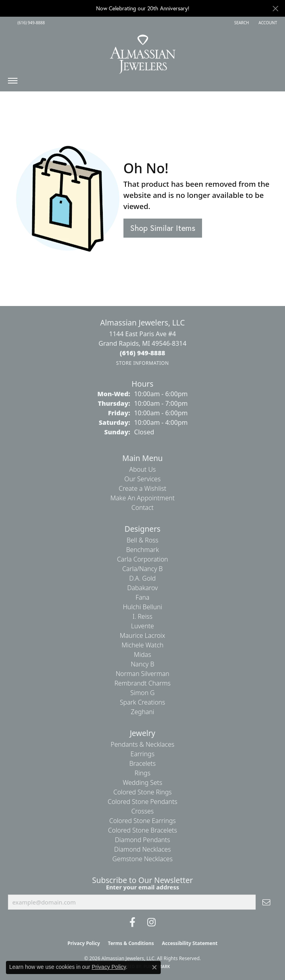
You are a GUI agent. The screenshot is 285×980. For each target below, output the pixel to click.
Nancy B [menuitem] (142, 664)
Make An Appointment (142, 498)
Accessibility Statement (190, 943)
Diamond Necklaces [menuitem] (143, 849)
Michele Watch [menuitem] (142, 645)
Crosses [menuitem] (143, 811)
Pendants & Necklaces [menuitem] (142, 744)
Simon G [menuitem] (142, 693)
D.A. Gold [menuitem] (143, 578)
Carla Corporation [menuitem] (143, 559)
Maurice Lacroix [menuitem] (142, 635)
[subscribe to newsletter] (266, 902)
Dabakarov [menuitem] (142, 588)
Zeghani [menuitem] (143, 712)
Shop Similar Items (163, 228)
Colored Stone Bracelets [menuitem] (142, 830)
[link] (30, 23)
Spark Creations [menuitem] (142, 702)
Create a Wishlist (142, 488)
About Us (143, 469)
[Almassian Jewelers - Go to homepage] (143, 51)
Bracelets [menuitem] (143, 763)
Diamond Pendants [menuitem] (142, 840)
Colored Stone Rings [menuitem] (142, 792)
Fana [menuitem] (143, 597)
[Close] (275, 9)
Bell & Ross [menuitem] (142, 540)
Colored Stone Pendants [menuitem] (142, 802)
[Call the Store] (143, 353)
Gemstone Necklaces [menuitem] (142, 859)
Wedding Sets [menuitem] (142, 782)
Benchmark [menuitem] (143, 550)
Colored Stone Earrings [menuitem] (142, 821)
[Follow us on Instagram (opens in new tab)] (151, 922)
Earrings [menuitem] (142, 754)
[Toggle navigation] (13, 83)
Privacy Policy (84, 943)
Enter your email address (142, 887)
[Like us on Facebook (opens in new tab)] (132, 922)
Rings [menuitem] (142, 773)
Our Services (142, 479)
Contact (142, 507)
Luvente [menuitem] (142, 626)
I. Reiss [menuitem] (142, 616)
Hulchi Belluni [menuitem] (143, 607)
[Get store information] (142, 363)
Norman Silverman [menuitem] (142, 674)
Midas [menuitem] (142, 655)
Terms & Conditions (131, 943)
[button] (241, 23)
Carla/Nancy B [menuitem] (142, 569)
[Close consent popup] (154, 967)
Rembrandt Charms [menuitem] (142, 683)
